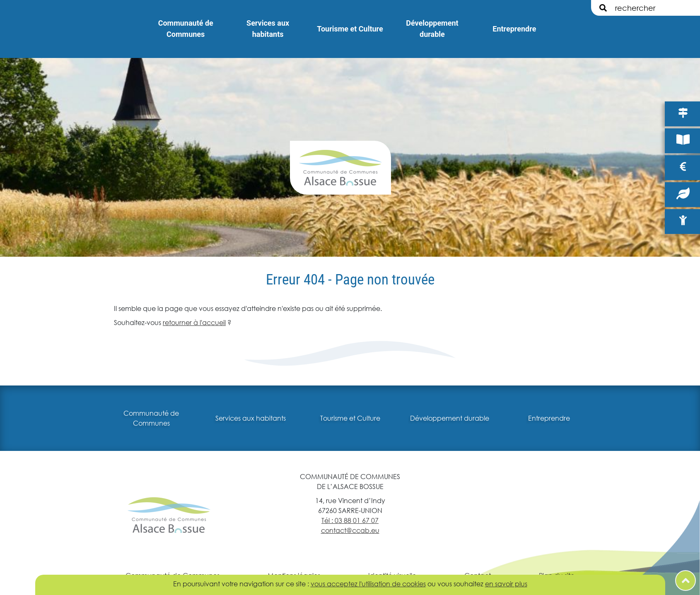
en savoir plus (506, 584)
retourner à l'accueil (194, 322)
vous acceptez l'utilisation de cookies (368, 584)
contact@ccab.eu (350, 530)
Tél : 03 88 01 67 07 (350, 520)
